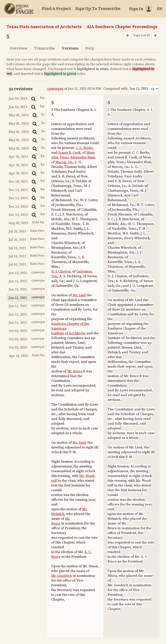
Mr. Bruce (75, 371)
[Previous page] (128, 36)
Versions (70, 48)
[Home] (19, 9)
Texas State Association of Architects (44, 27)
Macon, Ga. (64, 162)
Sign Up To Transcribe (98, 8)
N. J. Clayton (61, 271)
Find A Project (56, 8)
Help (90, 48)
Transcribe (44, 48)
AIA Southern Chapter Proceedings (122, 27)
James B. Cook (69, 153)
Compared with (115, 89)
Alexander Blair (83, 157)
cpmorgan (55, 89)
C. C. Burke (84, 148)
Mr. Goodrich (62, 576)
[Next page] (155, 36)
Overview (18, 48)
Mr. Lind (79, 295)
